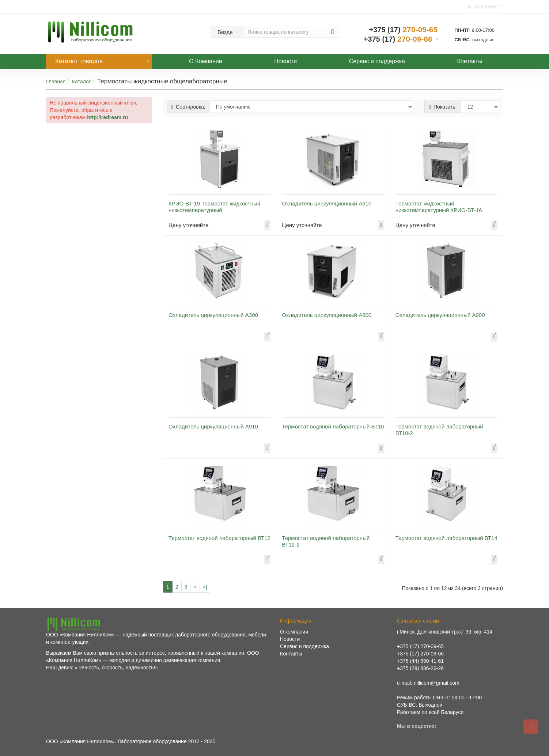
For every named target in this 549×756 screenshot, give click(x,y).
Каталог (81, 82)
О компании (294, 632)
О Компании (205, 61)
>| (205, 587)
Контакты (470, 61)
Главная (56, 82)
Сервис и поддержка (377, 61)
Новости (285, 61)
